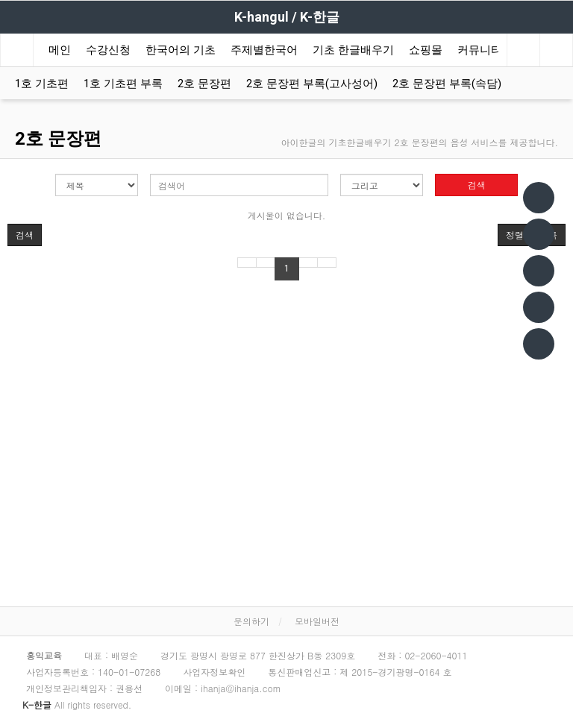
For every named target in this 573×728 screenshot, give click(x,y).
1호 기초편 (42, 84)
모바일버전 (317, 621)
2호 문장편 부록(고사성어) (312, 84)
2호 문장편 (204, 84)
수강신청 (108, 50)
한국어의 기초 (181, 50)
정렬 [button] (515, 235)
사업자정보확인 (214, 672)
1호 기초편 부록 (123, 84)
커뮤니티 (480, 50)
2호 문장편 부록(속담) (447, 84)
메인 (60, 50)
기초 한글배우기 (353, 50)
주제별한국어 (264, 50)
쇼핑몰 (426, 50)
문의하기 (251, 621)
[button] (25, 235)
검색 (477, 185)
